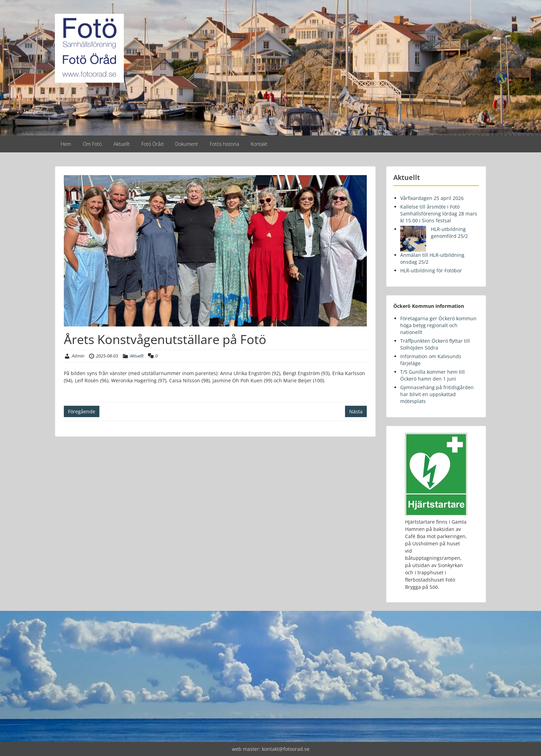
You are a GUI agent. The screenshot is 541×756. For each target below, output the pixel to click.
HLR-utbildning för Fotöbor (431, 270)
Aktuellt (122, 144)
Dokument (187, 144)
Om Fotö (92, 144)
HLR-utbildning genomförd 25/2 (449, 233)
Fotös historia (224, 144)
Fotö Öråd (153, 144)
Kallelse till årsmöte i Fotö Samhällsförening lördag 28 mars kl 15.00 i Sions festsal (439, 214)
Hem (66, 144)
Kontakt (259, 144)
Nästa (356, 411)
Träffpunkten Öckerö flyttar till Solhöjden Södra (435, 344)
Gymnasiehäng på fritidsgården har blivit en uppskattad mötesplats (437, 394)
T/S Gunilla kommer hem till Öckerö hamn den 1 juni (432, 375)
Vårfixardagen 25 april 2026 (432, 198)
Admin (78, 356)
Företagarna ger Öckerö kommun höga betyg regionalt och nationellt (438, 325)
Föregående (82, 411)
